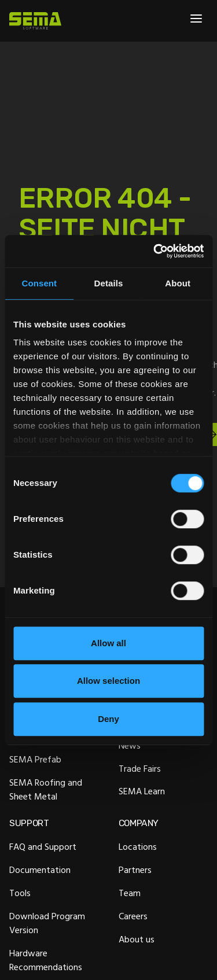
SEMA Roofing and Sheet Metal (46, 789)
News (130, 745)
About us (137, 939)
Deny (108, 719)
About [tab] (178, 283)
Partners (135, 870)
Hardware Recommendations (46, 960)
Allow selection (108, 681)
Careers (133, 916)
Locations (138, 847)
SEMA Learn (142, 791)
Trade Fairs (140, 768)
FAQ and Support (43, 847)
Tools (20, 893)
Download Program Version (47, 923)
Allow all (108, 643)
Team (130, 893)
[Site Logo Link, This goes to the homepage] (35, 21)
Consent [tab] (39, 283)
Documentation (40, 870)
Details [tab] (109, 283)
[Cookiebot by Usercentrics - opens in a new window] (155, 251)
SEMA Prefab (35, 759)
